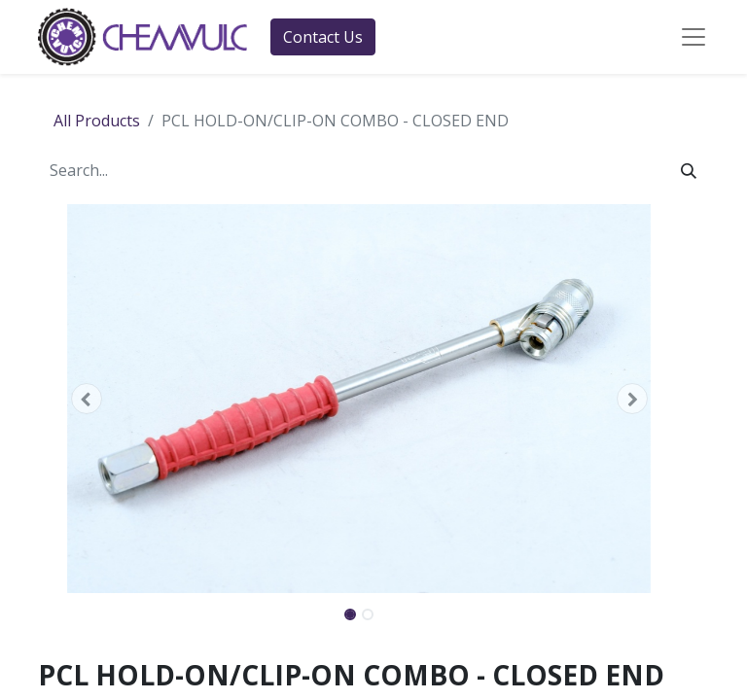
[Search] (689, 170)
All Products (97, 121)
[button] (86, 399)
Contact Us (323, 37)
